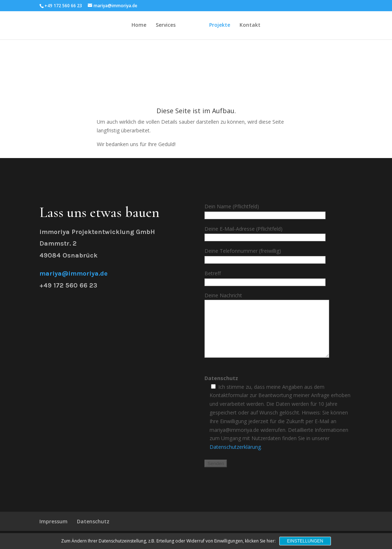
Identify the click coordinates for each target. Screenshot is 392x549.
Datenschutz (93, 532)
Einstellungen (305, 541)
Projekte (220, 26)
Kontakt (250, 26)
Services (166, 26)
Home (139, 26)
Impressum (53, 532)
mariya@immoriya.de (74, 273)
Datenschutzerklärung (235, 458)
